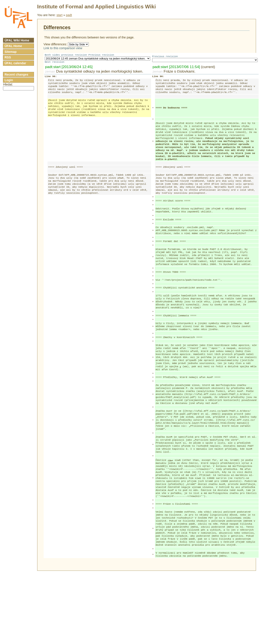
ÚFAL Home (13, 46)
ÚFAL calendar (15, 63)
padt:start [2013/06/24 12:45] (69, 68)
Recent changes (16, 75)
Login (9, 80)
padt (69, 15)
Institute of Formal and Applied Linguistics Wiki (97, 7)
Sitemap (11, 52)
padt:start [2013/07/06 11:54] (176, 68)
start (60, 15)
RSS (8, 57)
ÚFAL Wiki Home (17, 40)
